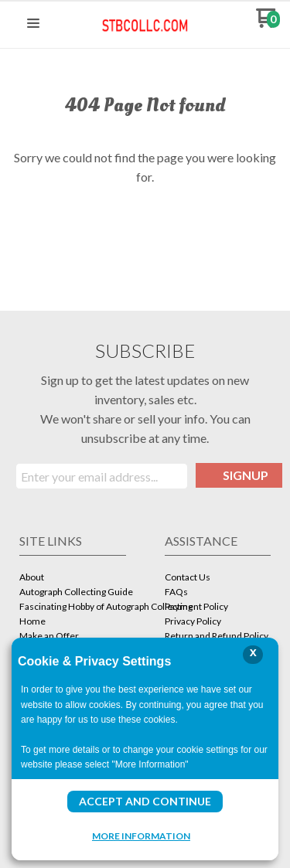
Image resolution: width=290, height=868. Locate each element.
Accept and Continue (145, 801)
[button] (33, 24)
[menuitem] (73, 579)
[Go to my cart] (268, 24)
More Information (141, 836)
